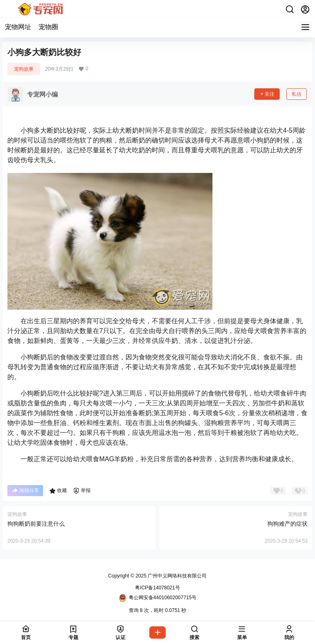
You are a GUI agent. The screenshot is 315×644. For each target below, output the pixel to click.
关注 (267, 94)
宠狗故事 (24, 69)
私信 (297, 94)
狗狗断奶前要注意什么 (36, 524)
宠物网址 (18, 27)
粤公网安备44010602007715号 (157, 598)
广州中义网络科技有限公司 (177, 576)
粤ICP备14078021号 (157, 588)
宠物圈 (48, 27)
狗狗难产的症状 (288, 524)
